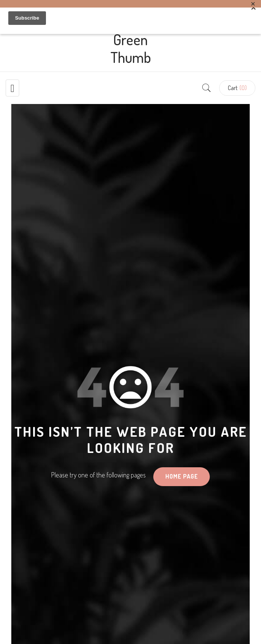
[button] (237, 88)
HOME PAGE (182, 476)
